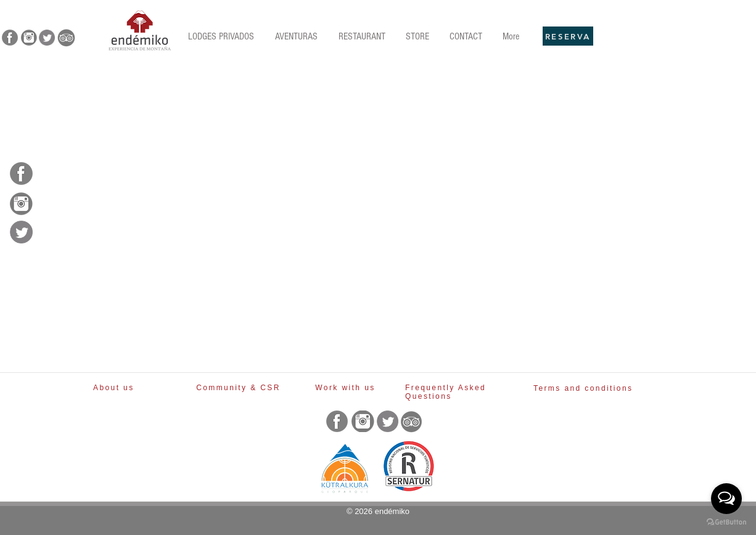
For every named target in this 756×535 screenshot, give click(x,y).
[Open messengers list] (726, 499)
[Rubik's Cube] (140, 31)
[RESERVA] (568, 36)
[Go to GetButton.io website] (726, 522)
